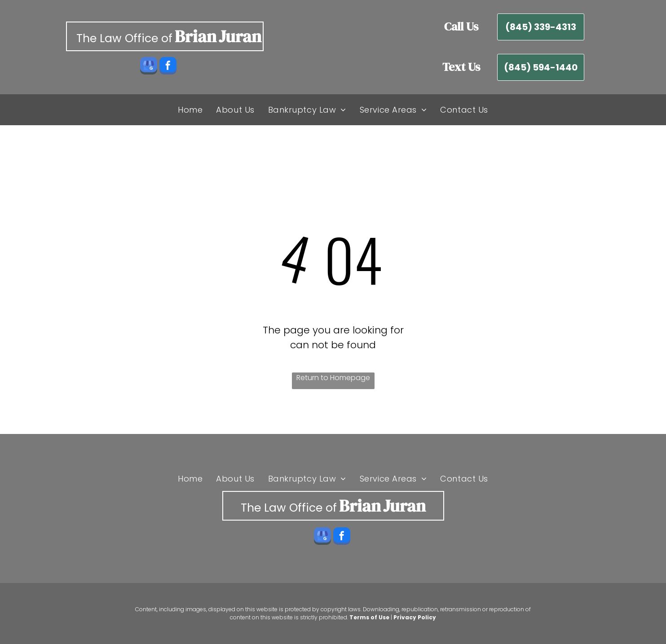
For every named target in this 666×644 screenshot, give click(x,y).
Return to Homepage (333, 378)
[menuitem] (190, 110)
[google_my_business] (149, 67)
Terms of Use (369, 617)
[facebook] (168, 67)
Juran (240, 36)
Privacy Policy (415, 617)
